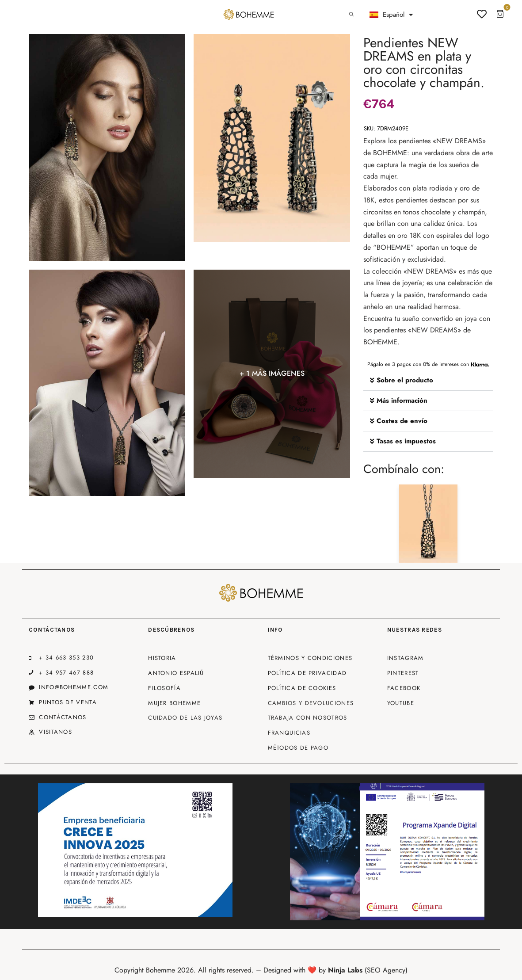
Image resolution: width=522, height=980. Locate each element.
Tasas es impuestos (406, 441)
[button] (428, 381)
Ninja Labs (345, 970)
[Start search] (351, 15)
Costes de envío (402, 421)
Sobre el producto (405, 380)
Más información (402, 400)
